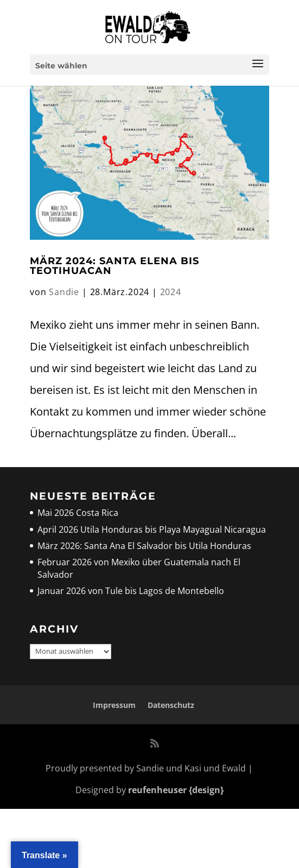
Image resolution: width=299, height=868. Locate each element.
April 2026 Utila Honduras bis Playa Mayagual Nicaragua (153, 529)
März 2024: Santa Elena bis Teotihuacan (114, 266)
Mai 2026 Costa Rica (78, 513)
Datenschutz (171, 705)
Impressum (114, 705)
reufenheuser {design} (176, 790)
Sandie (64, 292)
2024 (171, 292)
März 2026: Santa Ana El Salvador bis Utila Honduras (144, 546)
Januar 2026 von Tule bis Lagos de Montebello (131, 591)
